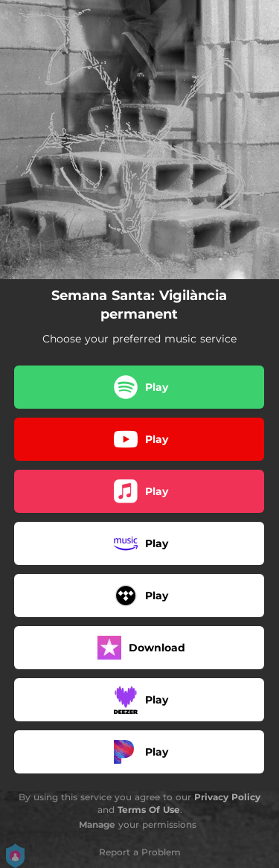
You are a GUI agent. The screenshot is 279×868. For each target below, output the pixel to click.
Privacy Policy (227, 797)
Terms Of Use (149, 810)
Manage (97, 824)
